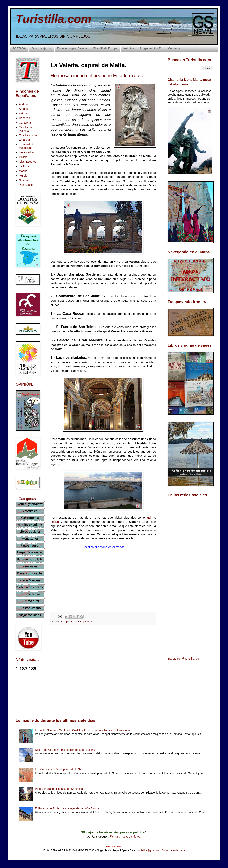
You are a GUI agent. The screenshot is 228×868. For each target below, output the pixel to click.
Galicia (23, 157)
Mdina (151, 518)
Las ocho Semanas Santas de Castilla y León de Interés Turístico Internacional (83, 730)
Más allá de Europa (105, 48)
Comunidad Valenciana (26, 146)
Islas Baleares (28, 162)
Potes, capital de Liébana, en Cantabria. (59, 789)
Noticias (129, 48)
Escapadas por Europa (72, 48)
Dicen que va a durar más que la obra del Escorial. (66, 750)
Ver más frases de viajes (125, 837)
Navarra (24, 180)
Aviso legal (179, 850)
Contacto (174, 48)
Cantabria (25, 123)
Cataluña (25, 140)
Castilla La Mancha (25, 129)
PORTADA (19, 48)
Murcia (23, 176)
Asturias (24, 113)
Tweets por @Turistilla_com (184, 659)
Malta (90, 622)
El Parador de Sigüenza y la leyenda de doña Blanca (67, 808)
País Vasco (26, 185)
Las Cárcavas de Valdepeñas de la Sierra (60, 769)
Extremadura (27, 152)
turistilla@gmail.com (150, 850)
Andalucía (25, 104)
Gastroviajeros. (42, 48)
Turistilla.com (53, 19)
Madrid (23, 171)
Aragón (23, 109)
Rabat (55, 522)
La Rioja (24, 166)
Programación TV (151, 48)
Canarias (25, 118)
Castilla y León (28, 135)
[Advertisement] (103, 662)
